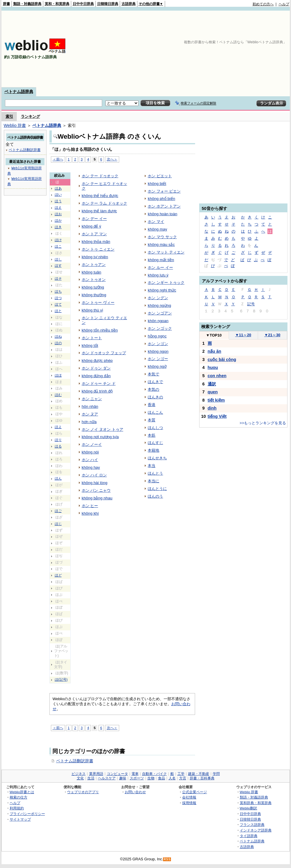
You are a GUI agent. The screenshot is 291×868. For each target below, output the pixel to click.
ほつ (58, 298)
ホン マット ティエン (166, 252)
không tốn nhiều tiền (100, 330)
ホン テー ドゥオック (100, 176)
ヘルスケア (107, 778)
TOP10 (214, 335)
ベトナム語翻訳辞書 (75, 761)
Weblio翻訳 (248, 808)
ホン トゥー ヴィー (98, 303)
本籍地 (153, 450)
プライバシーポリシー (27, 814)
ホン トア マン (94, 234)
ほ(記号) (61, 680)
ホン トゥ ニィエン (98, 249)
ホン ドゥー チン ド (99, 384)
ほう (58, 201)
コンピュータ (117, 774)
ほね (58, 337)
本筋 (152, 435)
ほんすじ (155, 443)
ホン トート (92, 338)
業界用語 (96, 774)
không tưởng (93, 287)
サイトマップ (20, 819)
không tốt (90, 346)
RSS (167, 859)
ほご (58, 511)
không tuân (92, 272)
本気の (153, 389)
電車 (135, 774)
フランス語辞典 (252, 825)
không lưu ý (158, 275)
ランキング (30, 116)
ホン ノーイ (92, 444)
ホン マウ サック (162, 237)
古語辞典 (129, 4)
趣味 (123, 778)
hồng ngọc (157, 336)
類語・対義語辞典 (27, 4)
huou (213, 367)
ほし (58, 259)
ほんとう (155, 473)
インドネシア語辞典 (256, 830)
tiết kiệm (216, 400)
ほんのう (155, 496)
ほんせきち (157, 458)
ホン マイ (156, 222)
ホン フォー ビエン (164, 191)
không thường (94, 295)
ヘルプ (284, 4)
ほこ (58, 246)
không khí (90, 513)
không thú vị (93, 310)
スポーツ (137, 778)
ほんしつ (155, 428)
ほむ (58, 395)
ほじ (58, 524)
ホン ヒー (90, 506)
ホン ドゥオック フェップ (104, 353)
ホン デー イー (94, 219)
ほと (58, 311)
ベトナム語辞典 (19, 92)
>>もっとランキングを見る (263, 423)
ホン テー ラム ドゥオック (104, 203)
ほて (58, 304)
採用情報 (189, 803)
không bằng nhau (97, 498)
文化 (80, 778)
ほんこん (155, 412)
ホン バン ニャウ (96, 490)
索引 (9, 116)
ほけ (58, 240)
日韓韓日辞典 (108, 4)
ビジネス (79, 774)
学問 (216, 774)
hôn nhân (90, 406)
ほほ (58, 375)
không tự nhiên (95, 257)
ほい (58, 195)
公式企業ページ (194, 792)
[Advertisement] (251, 49)
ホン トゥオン (94, 280)
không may (157, 229)
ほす (58, 266)
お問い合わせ (135, 792)
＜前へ (58, 159)
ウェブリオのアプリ (83, 792)
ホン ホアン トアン (164, 206)
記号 (251, 304)
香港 (152, 405)
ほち (58, 291)
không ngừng (159, 305)
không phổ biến (161, 199)
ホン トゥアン (94, 265)
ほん (58, 478)
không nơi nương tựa (100, 437)
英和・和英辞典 (57, 4)
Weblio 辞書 (15, 125)
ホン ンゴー (158, 359)
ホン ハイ (90, 460)
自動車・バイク (154, 774)
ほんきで (155, 382)
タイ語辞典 (249, 836)
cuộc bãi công (222, 360)
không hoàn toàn (162, 214)
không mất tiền (161, 260)
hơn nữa (89, 422)
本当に (153, 481)
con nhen (217, 376)
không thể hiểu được (100, 196)
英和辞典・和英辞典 (256, 803)
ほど (58, 575)
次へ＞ (112, 159)
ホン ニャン (92, 399)
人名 (172, 778)
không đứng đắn (96, 376)
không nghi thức (162, 290)
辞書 (6, 4)
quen (213, 392)
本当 (152, 466)
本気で (153, 374)
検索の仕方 (19, 797)
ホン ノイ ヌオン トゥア (103, 429)
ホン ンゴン (158, 344)
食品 (162, 778)
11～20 (243, 335)
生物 (151, 778)
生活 (91, 778)
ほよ (58, 427)
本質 (152, 420)
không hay (91, 467)
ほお (58, 214)
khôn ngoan (158, 321)
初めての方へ (263, 4)
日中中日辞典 (83, 4)
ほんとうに (157, 489)
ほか (58, 221)
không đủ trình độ (97, 391)
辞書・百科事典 (202, 778)
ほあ (58, 188)
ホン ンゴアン (160, 313)
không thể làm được (99, 211)
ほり (58, 440)
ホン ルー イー (160, 267)
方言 (183, 778)
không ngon (158, 351)
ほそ (58, 279)
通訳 (212, 384)
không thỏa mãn (96, 242)
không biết (157, 184)
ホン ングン (158, 298)
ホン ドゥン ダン (96, 368)
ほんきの (155, 397)
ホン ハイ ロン (94, 475)
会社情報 (189, 797)
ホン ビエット (160, 176)
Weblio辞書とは (22, 792)
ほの (58, 343)
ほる (58, 446)
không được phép (97, 361)
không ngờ (157, 366)
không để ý (92, 226)
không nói (90, 452)
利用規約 (17, 808)
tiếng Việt (217, 416)
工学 (181, 774)
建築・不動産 (199, 774)
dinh (212, 408)
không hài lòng (95, 483)
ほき (58, 227)
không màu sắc (161, 245)
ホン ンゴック (160, 328)
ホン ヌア (90, 414)
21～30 (272, 335)
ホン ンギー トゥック (166, 283)
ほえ (58, 208)
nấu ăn (214, 351)
